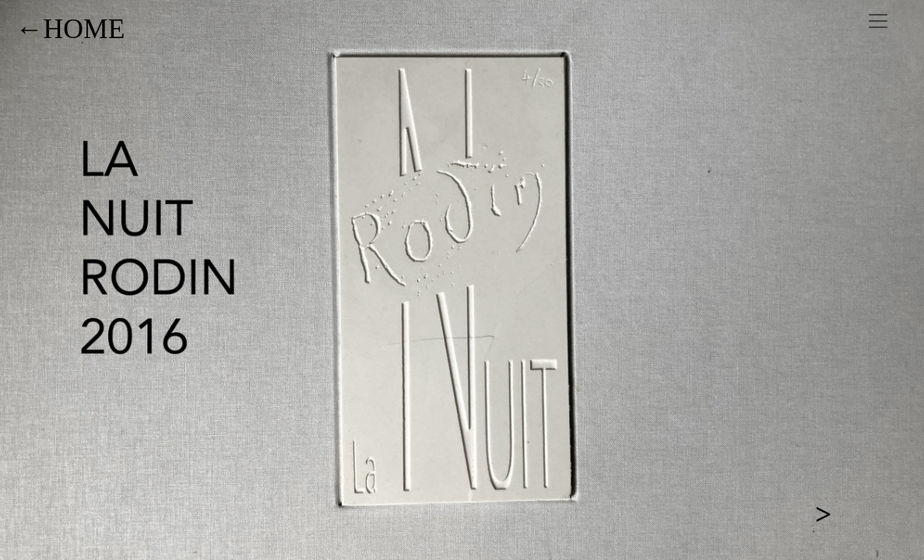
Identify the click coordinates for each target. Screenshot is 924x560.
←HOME (70, 29)
